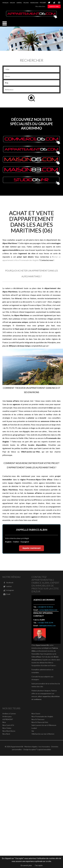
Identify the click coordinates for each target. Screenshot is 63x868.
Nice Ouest (36, 714)
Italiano (26, 3)
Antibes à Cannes (9, 714)
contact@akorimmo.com (48, 610)
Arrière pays (7, 716)
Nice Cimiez (7, 728)
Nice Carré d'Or (8, 725)
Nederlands (34, 3)
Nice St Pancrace (38, 719)
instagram (54, 3)
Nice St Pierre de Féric (40, 722)
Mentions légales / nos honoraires (37, 747)
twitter (49, 3)
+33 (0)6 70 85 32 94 (45, 623)
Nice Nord (6, 734)
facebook (10, 582)
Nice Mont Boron (9, 731)
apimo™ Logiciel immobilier (41, 749)
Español (19, 3)
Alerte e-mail (54, 6)
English (12, 3)
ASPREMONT (8, 719)
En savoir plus (26, 865)
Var (33, 731)
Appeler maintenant (31, 548)
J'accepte (39, 865)
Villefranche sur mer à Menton (43, 734)
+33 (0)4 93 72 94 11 (45, 607)
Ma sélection (40, 6)
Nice (4, 722)
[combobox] (31, 69)
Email (59, 3)
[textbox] (23, 69)
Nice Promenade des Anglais (42, 716)
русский (43, 3)
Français (5, 3)
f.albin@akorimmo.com (47, 626)
